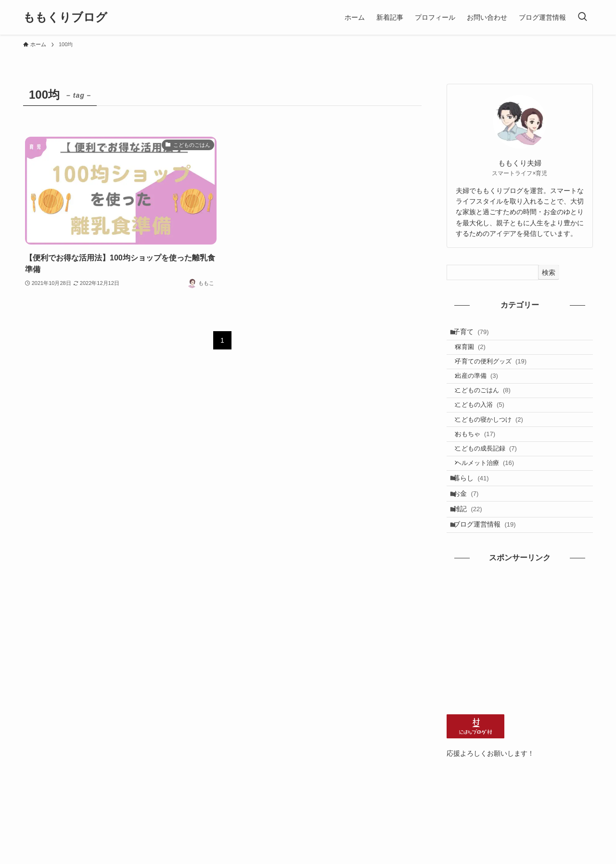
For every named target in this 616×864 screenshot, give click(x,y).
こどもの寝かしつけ (496, 446)
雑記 (473, 561)
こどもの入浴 (487, 427)
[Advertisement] (520, 696)
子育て (476, 334)
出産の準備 (483, 390)
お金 (471, 541)
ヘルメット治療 (492, 501)
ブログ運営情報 (490, 581)
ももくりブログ (65, 17)
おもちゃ (482, 464)
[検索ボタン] (582, 17)
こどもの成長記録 (493, 483)
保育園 (477, 353)
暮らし (476, 521)
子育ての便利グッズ (498, 372)
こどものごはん (490, 409)
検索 (549, 272)
